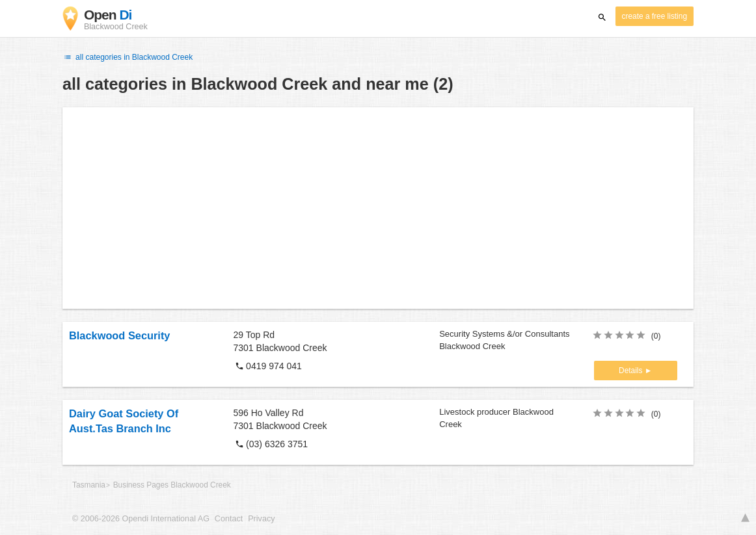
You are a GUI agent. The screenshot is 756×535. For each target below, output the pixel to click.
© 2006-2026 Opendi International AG (141, 519)
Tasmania (89, 485)
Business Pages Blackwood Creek (172, 485)
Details (632, 371)
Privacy (261, 519)
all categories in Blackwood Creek (128, 57)
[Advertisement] (378, 208)
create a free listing (655, 16)
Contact (229, 519)
